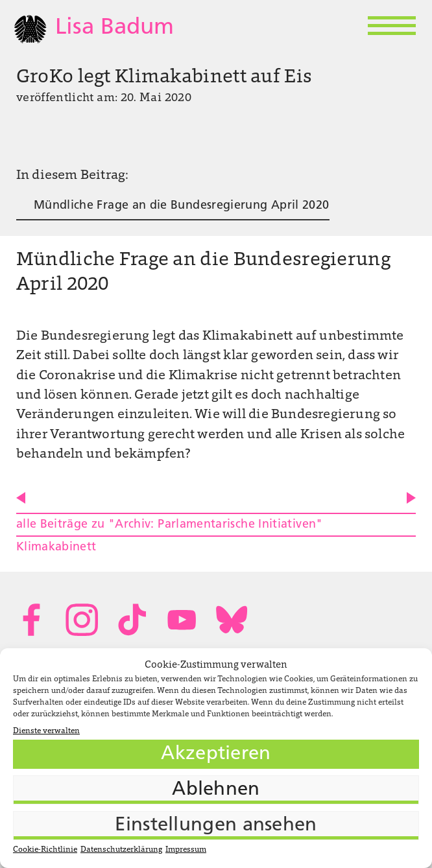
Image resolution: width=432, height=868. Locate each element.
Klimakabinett (56, 547)
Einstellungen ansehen (216, 826)
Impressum (186, 850)
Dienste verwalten (46, 731)
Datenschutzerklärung (121, 850)
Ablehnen (216, 790)
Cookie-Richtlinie (45, 850)
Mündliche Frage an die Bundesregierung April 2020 (182, 206)
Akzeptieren (216, 754)
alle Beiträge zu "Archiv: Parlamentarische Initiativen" (170, 525)
